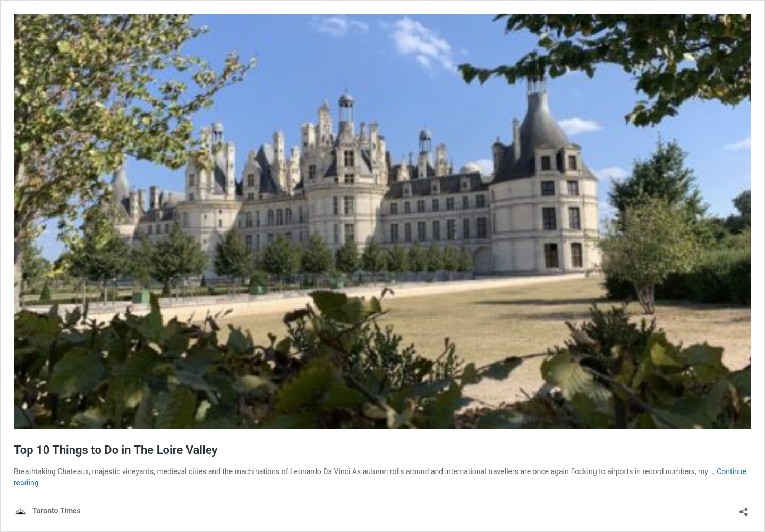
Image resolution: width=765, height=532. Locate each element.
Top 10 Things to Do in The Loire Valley (116, 450)
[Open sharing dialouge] (744, 508)
